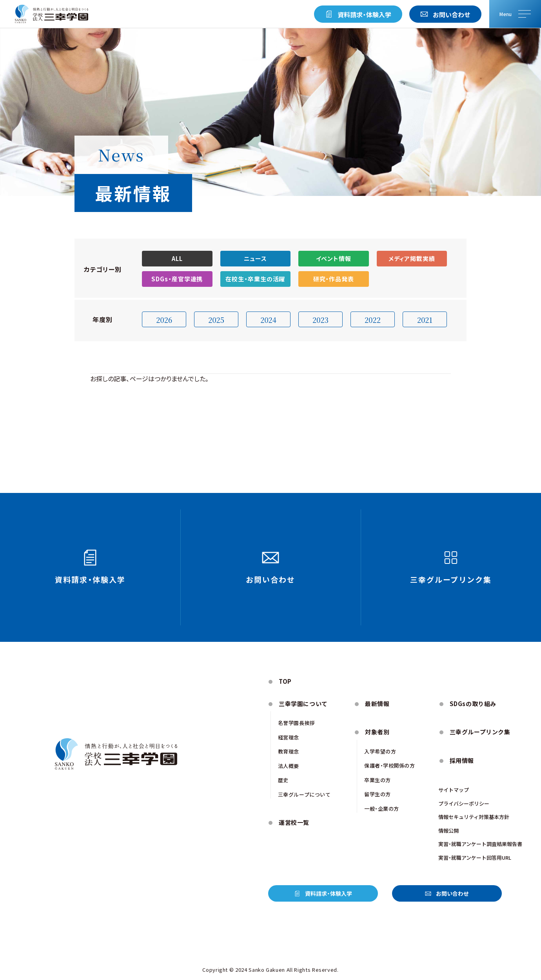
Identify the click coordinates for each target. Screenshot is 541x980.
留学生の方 (378, 794)
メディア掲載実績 (412, 258)
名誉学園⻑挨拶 (297, 723)
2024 (268, 320)
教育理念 (289, 751)
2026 (164, 320)
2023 (320, 320)
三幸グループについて (304, 794)
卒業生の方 (378, 780)
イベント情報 (334, 258)
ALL (177, 258)
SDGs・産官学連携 (177, 279)
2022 (373, 320)
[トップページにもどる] (52, 14)
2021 (425, 320)
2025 (216, 320)
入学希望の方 (380, 751)
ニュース (256, 258)
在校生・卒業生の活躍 (255, 279)
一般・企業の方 (382, 809)
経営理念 (289, 737)
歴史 (283, 780)
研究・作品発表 (334, 279)
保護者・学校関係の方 (389, 765)
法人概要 (289, 766)
